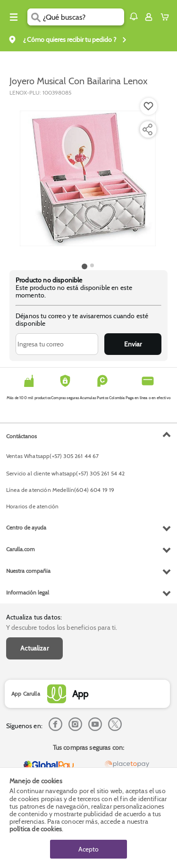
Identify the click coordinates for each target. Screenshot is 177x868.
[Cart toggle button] (167, 17)
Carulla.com (21, 549)
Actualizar (34, 648)
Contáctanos (21, 436)
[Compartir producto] (147, 129)
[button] (134, 16)
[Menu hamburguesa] (14, 17)
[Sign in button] (149, 17)
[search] (83, 17)
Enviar (133, 344)
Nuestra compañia (28, 571)
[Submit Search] (35, 17)
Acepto (88, 849)
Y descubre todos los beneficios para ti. (62, 627)
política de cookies (36, 829)
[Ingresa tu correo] (57, 344)
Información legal (28, 592)
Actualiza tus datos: (34, 617)
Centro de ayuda (26, 527)
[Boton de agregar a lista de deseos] (149, 106)
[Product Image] (88, 178)
